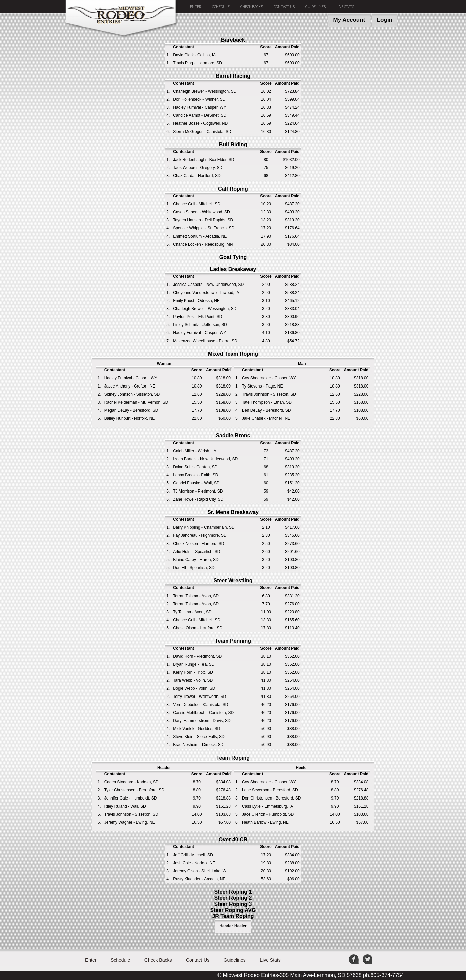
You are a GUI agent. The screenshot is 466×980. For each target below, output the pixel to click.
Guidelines (315, 7)
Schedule (221, 7)
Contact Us (284, 7)
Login (385, 20)
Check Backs (252, 7)
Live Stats (345, 7)
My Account (349, 20)
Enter (196, 7)
